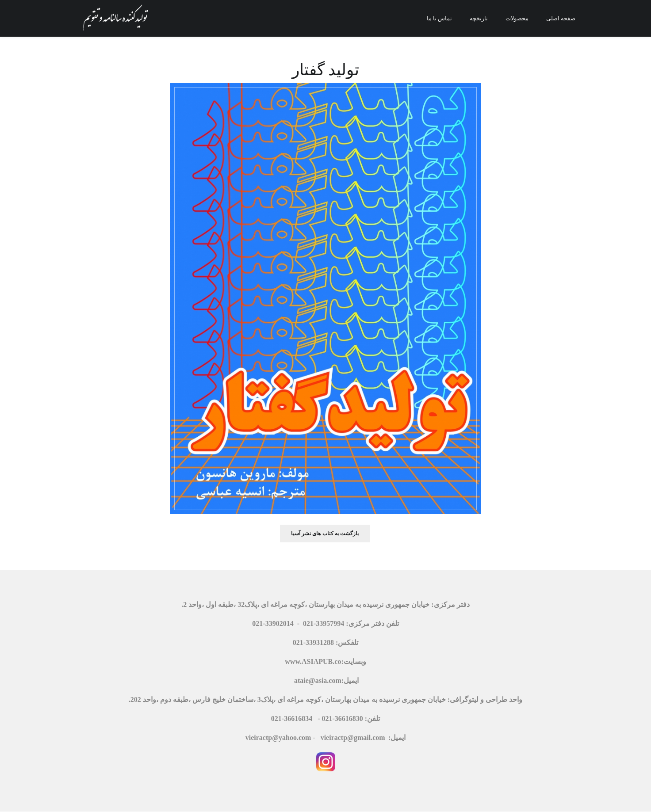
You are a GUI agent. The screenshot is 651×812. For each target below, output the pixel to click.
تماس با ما (439, 18)
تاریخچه (479, 18)
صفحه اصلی (561, 18)
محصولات (517, 18)
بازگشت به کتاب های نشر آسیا (325, 534)
